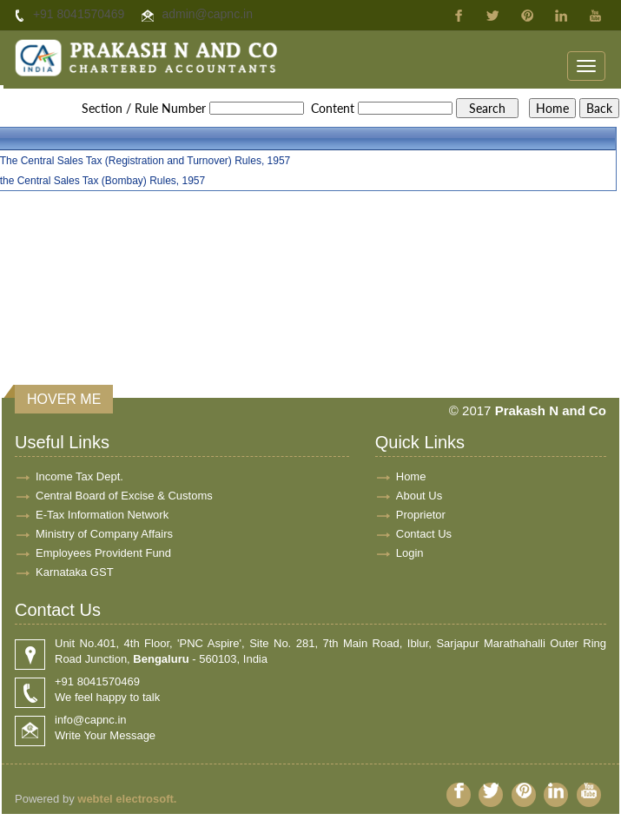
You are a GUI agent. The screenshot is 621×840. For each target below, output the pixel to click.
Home (411, 476)
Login (410, 553)
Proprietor (421, 515)
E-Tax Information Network (102, 515)
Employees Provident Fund (103, 553)
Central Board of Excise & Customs (124, 496)
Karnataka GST (75, 572)
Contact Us (424, 534)
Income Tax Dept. (79, 476)
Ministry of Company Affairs (104, 534)
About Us (419, 496)
